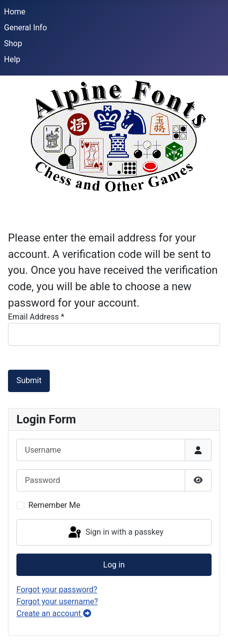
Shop (13, 43)
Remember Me (54, 505)
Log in (114, 565)
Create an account (54, 613)
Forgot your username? (57, 602)
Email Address (36, 317)
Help (12, 59)
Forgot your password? (57, 590)
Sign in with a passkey (115, 533)
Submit (29, 380)
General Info (25, 28)
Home (15, 12)
